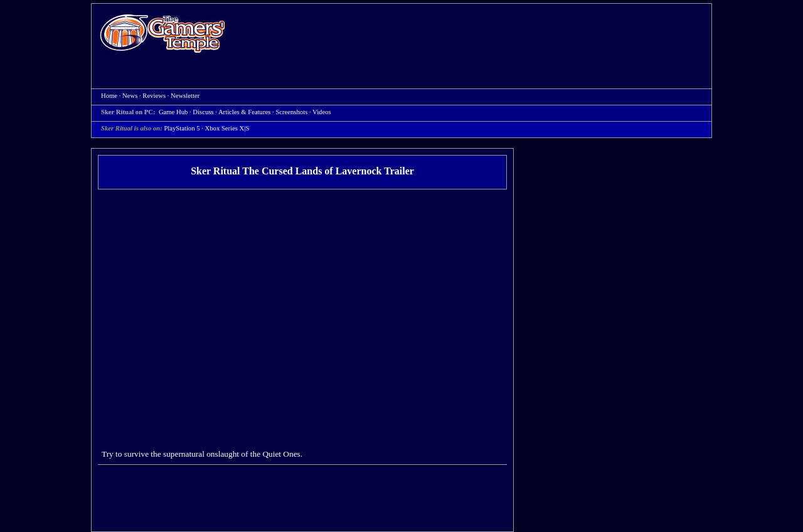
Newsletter (185, 96)
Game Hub (173, 112)
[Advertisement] (475, 35)
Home (162, 33)
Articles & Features (244, 112)
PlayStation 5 (182, 128)
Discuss (203, 112)
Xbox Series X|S (227, 128)
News (130, 96)
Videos (322, 112)
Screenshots (291, 112)
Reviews (154, 96)
